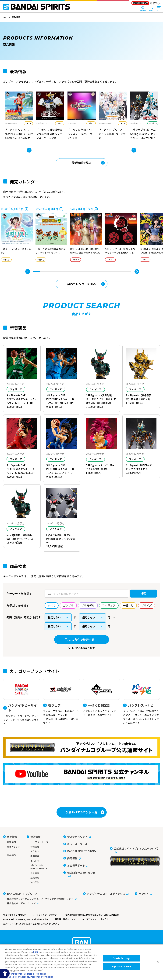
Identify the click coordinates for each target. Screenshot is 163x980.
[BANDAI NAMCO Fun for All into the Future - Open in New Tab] (146, 4)
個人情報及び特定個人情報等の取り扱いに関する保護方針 (92, 915)
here (36, 952)
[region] (81, 962)
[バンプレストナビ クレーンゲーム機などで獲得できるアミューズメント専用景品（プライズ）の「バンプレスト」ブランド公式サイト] (141, 702)
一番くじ (28, 123)
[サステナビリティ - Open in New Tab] (77, 837)
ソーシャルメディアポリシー (46, 915)
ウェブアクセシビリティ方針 (95, 919)
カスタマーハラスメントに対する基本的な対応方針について (31, 924)
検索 (143, 593)
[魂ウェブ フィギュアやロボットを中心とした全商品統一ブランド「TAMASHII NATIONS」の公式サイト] (62, 702)
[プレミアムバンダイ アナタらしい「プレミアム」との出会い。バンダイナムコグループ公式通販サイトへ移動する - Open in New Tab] (81, 747)
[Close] (158, 962)
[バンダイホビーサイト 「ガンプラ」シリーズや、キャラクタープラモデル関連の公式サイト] (22, 702)
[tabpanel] (19, 116)
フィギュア (153, 123)
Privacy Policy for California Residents (25, 974)
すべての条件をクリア (83, 648)
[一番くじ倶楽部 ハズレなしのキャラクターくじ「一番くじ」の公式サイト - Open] (101, 698)
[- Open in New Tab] (19, 116)
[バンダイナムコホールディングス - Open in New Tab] (106, 894)
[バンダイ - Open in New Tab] (144, 894)
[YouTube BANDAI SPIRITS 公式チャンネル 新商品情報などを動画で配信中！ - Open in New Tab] (81, 774)
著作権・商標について (65, 919)
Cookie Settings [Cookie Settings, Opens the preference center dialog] (121, 958)
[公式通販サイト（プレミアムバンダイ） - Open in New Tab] (135, 856)
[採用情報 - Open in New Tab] (72, 858)
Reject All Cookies (121, 967)
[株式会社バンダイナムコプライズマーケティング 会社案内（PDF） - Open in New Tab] (40, 899)
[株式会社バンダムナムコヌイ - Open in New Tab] (40, 903)
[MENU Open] (159, 9)
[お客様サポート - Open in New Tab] (76, 865)
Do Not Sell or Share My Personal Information (26, 919)
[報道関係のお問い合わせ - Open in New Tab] (80, 874)
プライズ (76, 260)
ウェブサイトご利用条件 (15, 915)
